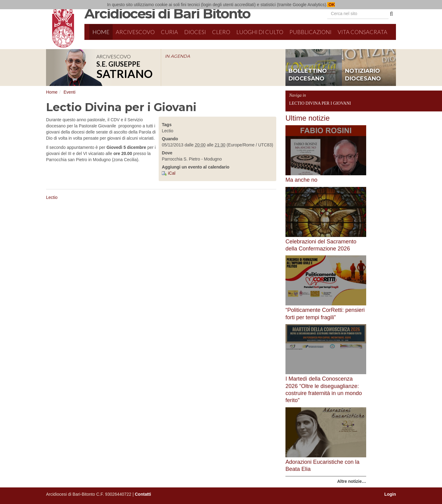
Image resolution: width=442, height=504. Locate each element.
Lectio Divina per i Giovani (320, 103)
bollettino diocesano (308, 75)
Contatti (143, 494)
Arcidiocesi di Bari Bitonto (167, 14)
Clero (221, 32)
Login (390, 494)
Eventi (70, 92)
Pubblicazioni (310, 32)
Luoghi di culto (260, 32)
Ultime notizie (308, 118)
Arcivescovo (135, 32)
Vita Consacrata (363, 32)
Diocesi (195, 32)
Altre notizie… (351, 481)
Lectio (52, 197)
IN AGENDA (177, 56)
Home (101, 32)
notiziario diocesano (363, 75)
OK (331, 5)
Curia (169, 32)
